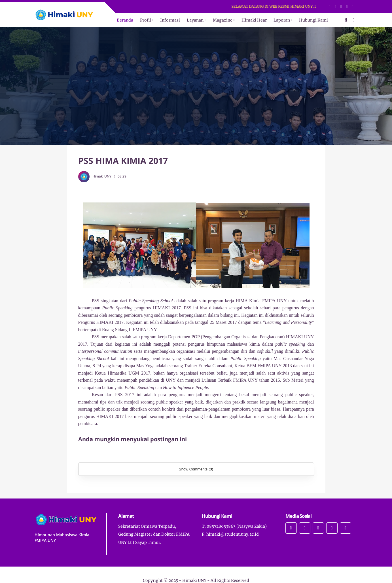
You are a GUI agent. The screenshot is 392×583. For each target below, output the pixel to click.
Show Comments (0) (196, 469)
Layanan (195, 20)
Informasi (170, 20)
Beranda (125, 20)
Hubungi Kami (313, 20)
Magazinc (223, 20)
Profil (146, 20)
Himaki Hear (254, 20)
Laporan (282, 20)
